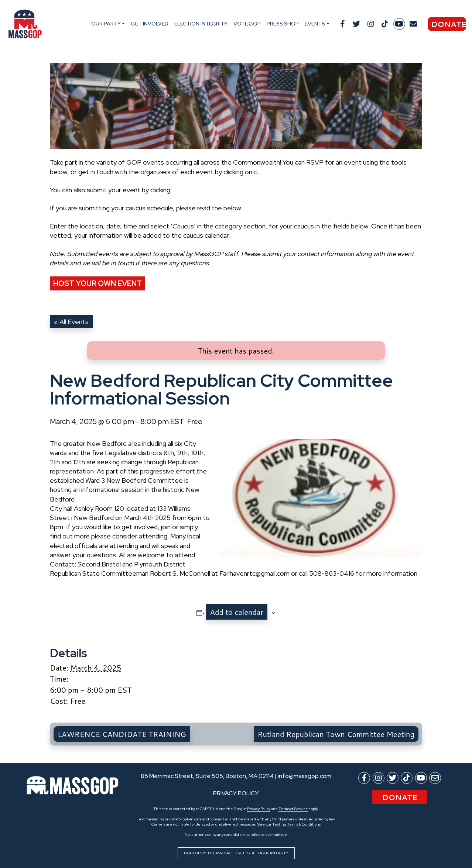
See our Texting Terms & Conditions (289, 824)
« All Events (71, 322)
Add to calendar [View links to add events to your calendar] (237, 612)
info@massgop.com (305, 776)
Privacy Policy (259, 809)
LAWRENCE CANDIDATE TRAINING (122, 734)
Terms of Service (293, 809)
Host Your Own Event (98, 283)
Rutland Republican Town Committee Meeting (336, 734)
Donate (449, 24)
